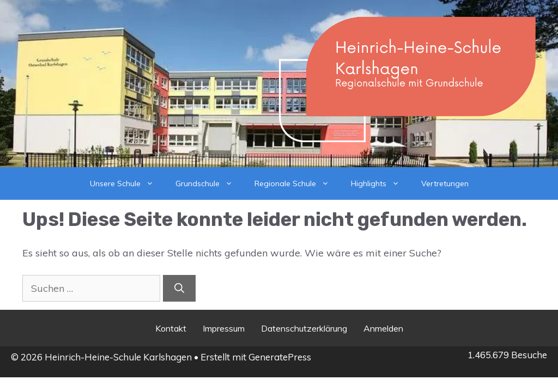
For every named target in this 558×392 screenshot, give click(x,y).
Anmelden (383, 328)
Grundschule (210, 183)
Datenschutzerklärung (304, 328)
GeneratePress (280, 357)
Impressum (224, 328)
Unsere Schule (127, 183)
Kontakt (171, 328)
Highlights (381, 183)
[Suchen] (179, 288)
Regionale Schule (297, 183)
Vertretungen (445, 183)
